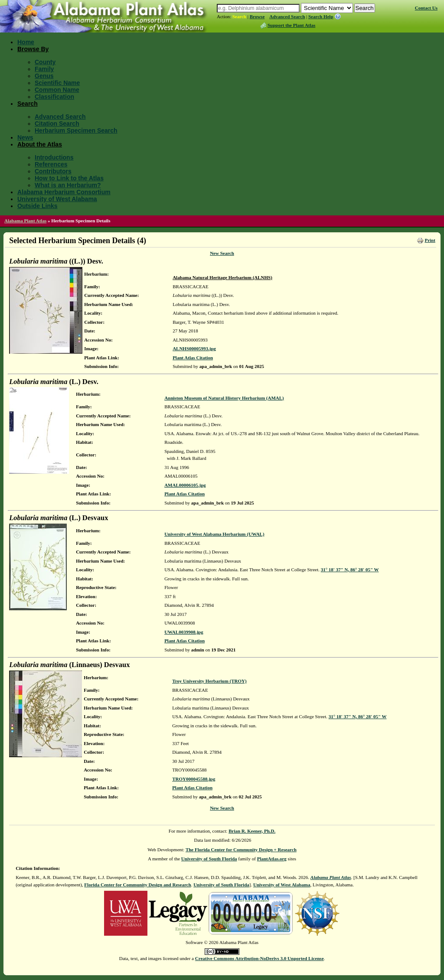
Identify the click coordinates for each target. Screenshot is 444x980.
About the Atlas (40, 144)
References (51, 164)
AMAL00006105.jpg (185, 485)
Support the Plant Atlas (291, 25)
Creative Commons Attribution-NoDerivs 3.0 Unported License (260, 958)
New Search (222, 253)
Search (239, 16)
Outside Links (38, 206)
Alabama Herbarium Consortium (64, 192)
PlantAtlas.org (272, 859)
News (25, 137)
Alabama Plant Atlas (25, 221)
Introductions (54, 157)
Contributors (53, 171)
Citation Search (57, 124)
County (45, 62)
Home (26, 42)
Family (44, 69)
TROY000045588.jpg (194, 779)
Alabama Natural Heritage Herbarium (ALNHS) (222, 277)
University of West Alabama (57, 199)
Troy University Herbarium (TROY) (209, 681)
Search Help (321, 16)
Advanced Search (287, 16)
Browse (257, 16)
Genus (44, 76)
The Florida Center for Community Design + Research (241, 850)
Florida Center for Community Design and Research (137, 885)
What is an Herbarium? (68, 185)
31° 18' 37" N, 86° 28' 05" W (350, 570)
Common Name (57, 90)
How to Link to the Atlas (69, 178)
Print (430, 240)
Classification (54, 97)
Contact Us (426, 8)
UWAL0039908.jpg (184, 632)
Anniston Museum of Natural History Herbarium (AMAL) (224, 398)
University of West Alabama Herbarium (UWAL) (214, 534)
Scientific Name (57, 83)
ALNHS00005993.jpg (194, 348)
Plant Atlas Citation (193, 358)
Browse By (33, 49)
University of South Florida (209, 859)
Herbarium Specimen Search (76, 130)
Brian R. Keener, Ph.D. (252, 831)
